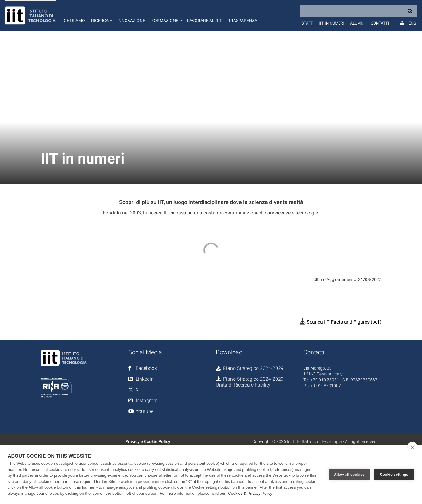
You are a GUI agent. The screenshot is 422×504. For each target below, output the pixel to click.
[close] (412, 447)
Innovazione (131, 21)
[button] (101, 15)
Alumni (357, 23)
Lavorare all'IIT (204, 21)
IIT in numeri (331, 23)
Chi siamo (74, 21)
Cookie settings (394, 475)
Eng (412, 23)
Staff (307, 23)
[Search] (358, 11)
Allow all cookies (349, 475)
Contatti (380, 23)
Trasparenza (243, 21)
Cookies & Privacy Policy (250, 493)
